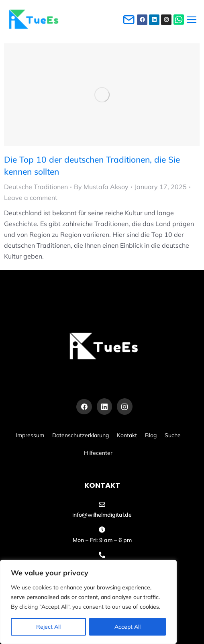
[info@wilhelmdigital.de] (102, 504)
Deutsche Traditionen (36, 187)
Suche (173, 435)
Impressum (30, 435)
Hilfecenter (98, 453)
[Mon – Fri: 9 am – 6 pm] (102, 530)
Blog (151, 435)
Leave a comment (31, 198)
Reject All (48, 627)
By (101, 187)
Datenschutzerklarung (81, 435)
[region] (88, 602)
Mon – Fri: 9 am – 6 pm (102, 540)
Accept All (127, 627)
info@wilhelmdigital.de (102, 515)
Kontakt (127, 435)
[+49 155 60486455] (102, 555)
